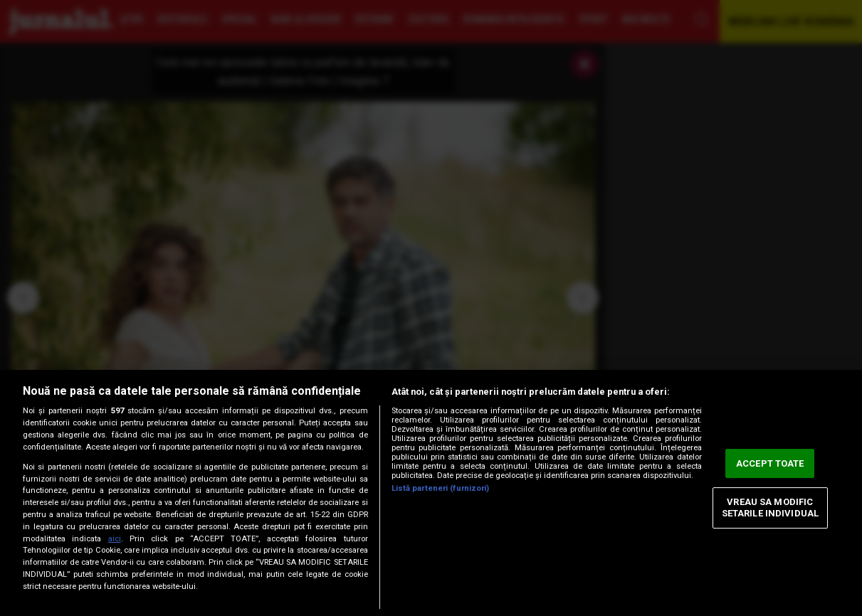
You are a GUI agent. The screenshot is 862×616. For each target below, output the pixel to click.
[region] (431, 493)
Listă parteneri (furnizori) (441, 488)
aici (115, 539)
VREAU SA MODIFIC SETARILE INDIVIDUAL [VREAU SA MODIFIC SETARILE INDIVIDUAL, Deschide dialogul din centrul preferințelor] (770, 508)
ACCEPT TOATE (770, 463)
